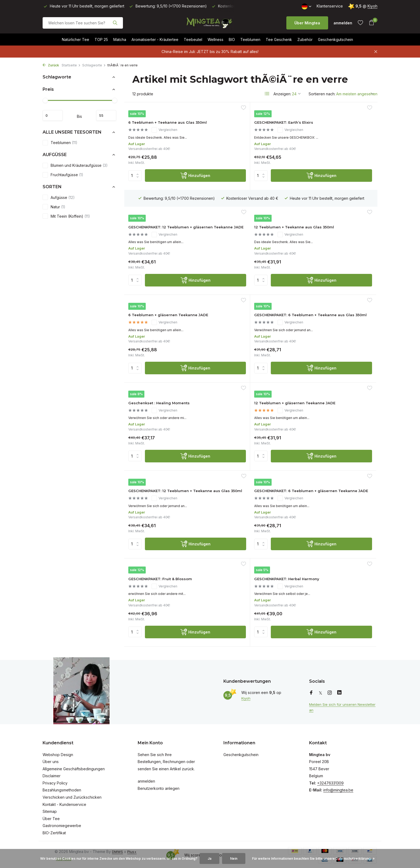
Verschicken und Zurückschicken (72, 795)
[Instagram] (330, 691)
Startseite (71, 65)
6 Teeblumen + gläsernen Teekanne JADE (245, 254)
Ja (209, 858)
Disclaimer (52, 774)
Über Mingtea (307, 23)
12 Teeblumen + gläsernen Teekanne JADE (246, 361)
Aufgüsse (59, 197)
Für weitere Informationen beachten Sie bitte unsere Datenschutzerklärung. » (313, 858)
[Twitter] (320, 691)
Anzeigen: (282, 94)
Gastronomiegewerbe (62, 824)
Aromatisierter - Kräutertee (155, 39)
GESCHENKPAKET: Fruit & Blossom (245, 462)
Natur (54, 207)
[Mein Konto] (343, 23)
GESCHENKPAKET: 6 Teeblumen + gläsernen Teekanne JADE (159, 470)
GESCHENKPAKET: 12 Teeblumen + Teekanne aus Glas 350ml (332, 363)
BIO (232, 39)
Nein (234, 858)
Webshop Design (58, 752)
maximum (103, 115)
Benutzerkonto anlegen (159, 786)
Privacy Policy (55, 781)
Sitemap (50, 809)
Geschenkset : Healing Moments (157, 356)
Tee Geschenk (279, 39)
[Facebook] (311, 691)
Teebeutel (193, 39)
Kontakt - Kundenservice (64, 802)
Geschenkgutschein (335, 39)
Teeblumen (250, 39)
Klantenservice (330, 6)
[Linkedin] (339, 691)
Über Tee (51, 816)
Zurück (51, 65)
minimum (55, 115)
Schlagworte (94, 65)
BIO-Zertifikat (54, 831)
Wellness (215, 39)
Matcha (120, 39)
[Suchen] (83, 23)
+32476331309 (330, 781)
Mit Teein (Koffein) (66, 216)
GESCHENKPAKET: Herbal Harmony (329, 462)
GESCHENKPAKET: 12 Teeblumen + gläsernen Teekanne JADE (327, 134)
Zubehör (305, 39)
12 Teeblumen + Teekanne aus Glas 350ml (166, 254)
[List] (267, 94)
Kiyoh (372, 6)
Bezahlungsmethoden (62, 788)
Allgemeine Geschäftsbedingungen (74, 767)
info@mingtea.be (338, 788)
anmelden (146, 779)
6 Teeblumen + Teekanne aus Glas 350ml (165, 131)
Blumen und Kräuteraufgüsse (75, 165)
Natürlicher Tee (76, 39)
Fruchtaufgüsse (63, 175)
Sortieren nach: (322, 94)
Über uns (51, 759)
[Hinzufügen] (175, 194)
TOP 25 (101, 39)
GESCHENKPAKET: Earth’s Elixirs (245, 126)
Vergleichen (170, 142)
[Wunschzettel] (360, 23)
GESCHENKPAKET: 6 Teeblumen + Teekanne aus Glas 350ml (332, 257)
